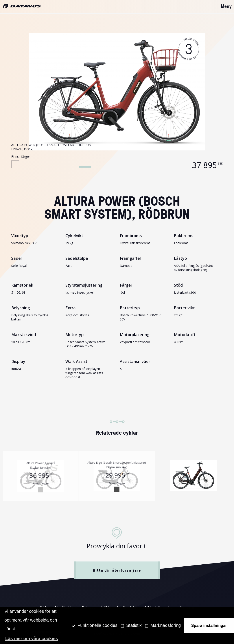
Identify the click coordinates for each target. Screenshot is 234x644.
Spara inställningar (209, 626)
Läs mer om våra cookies (32, 639)
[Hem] (22, 6)
